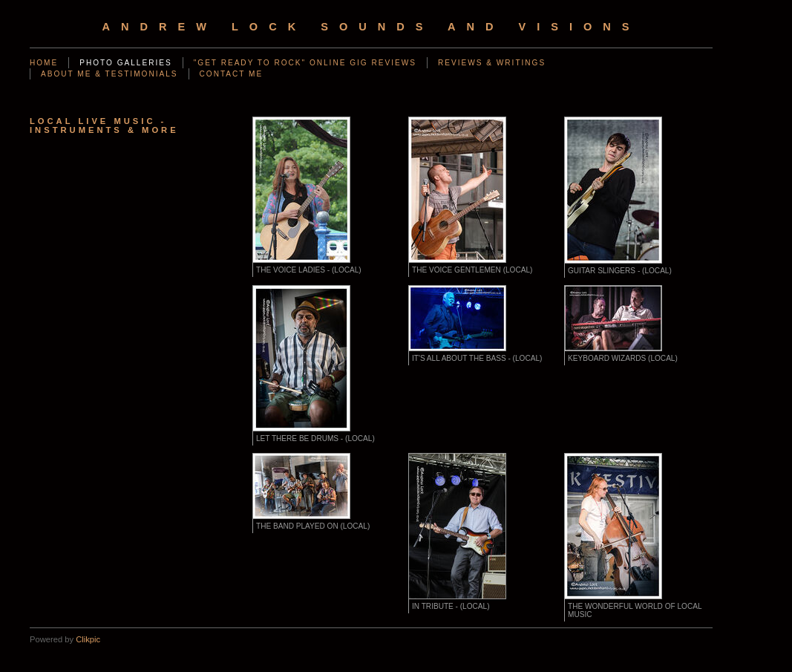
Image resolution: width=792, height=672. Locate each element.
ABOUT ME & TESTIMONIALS (109, 74)
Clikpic (88, 639)
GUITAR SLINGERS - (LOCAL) (620, 271)
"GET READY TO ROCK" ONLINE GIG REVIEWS (305, 63)
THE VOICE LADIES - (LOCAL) (309, 270)
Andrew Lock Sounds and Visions (371, 27)
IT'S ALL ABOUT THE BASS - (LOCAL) (477, 358)
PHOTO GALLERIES (125, 63)
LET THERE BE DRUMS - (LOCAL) (315, 438)
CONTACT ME (232, 74)
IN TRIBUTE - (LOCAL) (451, 606)
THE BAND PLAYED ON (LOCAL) (313, 526)
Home (44, 63)
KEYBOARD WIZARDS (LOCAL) (623, 358)
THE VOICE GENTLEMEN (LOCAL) (472, 270)
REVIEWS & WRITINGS (492, 63)
